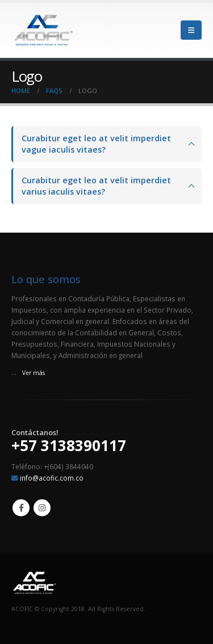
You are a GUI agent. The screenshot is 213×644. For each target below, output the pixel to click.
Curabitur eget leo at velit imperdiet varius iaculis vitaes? (96, 186)
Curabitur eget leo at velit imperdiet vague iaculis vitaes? (96, 144)
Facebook (21, 508)
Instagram (42, 508)
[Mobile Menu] (191, 30)
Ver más (34, 373)
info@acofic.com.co (52, 478)
